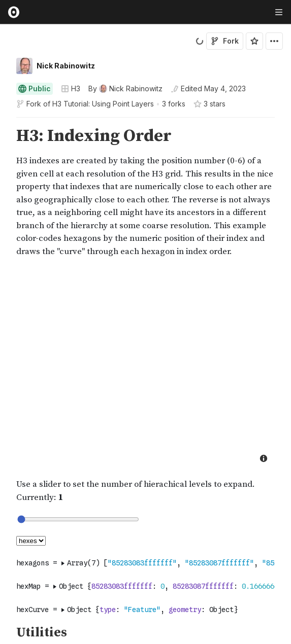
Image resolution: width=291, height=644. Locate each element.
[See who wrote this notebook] (125, 89)
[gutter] (5, 192)
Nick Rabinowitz (66, 66)
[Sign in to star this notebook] (254, 41)
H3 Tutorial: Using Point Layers (103, 104)
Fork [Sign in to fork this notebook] (225, 41)
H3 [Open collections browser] (71, 88)
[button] (4, 122)
